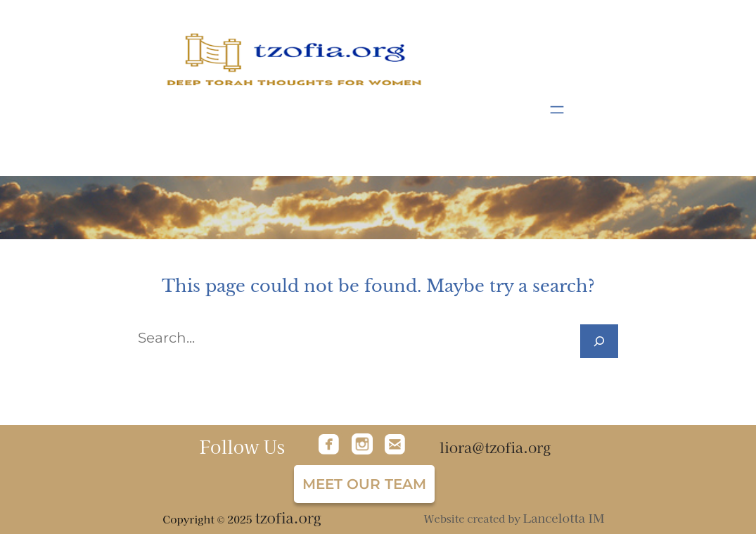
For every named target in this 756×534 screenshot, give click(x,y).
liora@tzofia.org (495, 447)
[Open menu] (557, 110)
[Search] (599, 341)
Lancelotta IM (564, 517)
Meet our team (364, 484)
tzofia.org (288, 517)
